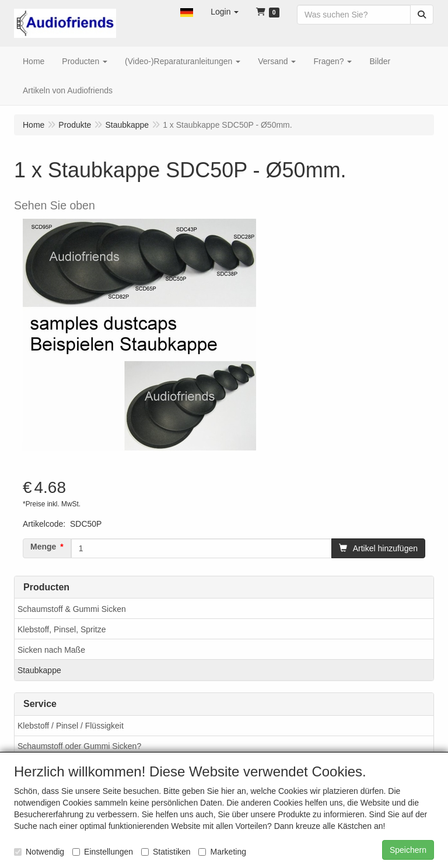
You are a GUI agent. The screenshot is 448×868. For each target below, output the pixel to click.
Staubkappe (39, 670)
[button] (187, 12)
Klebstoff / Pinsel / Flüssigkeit (71, 726)
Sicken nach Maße (51, 650)
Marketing (222, 852)
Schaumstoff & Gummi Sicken (72, 609)
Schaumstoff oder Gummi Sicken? (79, 746)
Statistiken (166, 852)
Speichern (408, 850)
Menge (43, 547)
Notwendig (39, 852)
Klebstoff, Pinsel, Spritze (62, 629)
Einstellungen (103, 852)
